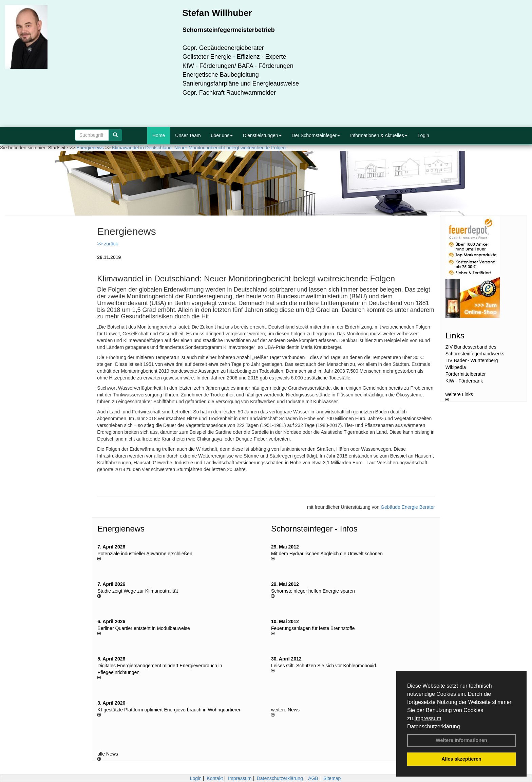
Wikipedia (456, 367)
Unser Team (188, 135)
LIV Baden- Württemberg (472, 360)
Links (455, 336)
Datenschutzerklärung (434, 727)
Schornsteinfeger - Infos (314, 529)
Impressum (428, 718)
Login (423, 135)
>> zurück (107, 244)
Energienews (121, 529)
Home (159, 135)
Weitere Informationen (461, 740)
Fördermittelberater (466, 374)
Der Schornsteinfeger (316, 135)
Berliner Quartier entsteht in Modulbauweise (144, 628)
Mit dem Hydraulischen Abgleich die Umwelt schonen (327, 554)
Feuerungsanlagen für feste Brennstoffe (313, 628)
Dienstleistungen (262, 135)
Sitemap (332, 778)
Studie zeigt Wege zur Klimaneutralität (138, 591)
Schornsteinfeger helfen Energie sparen (313, 591)
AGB (313, 778)
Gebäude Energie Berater (408, 507)
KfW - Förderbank (464, 381)
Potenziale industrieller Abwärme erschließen (145, 554)
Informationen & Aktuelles (379, 135)
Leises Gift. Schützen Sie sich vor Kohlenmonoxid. (324, 666)
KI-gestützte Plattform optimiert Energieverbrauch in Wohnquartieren (169, 710)
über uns (222, 135)
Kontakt (215, 778)
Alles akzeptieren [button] (461, 759)
